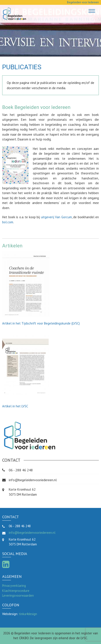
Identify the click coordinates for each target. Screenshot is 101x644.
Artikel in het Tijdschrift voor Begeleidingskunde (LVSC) (41, 323)
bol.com (8, 222)
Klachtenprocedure (16, 591)
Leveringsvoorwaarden (18, 595)
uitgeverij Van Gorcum (56, 217)
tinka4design (28, 614)
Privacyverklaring (14, 586)
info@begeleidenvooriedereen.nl (33, 480)
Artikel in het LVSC (15, 406)
